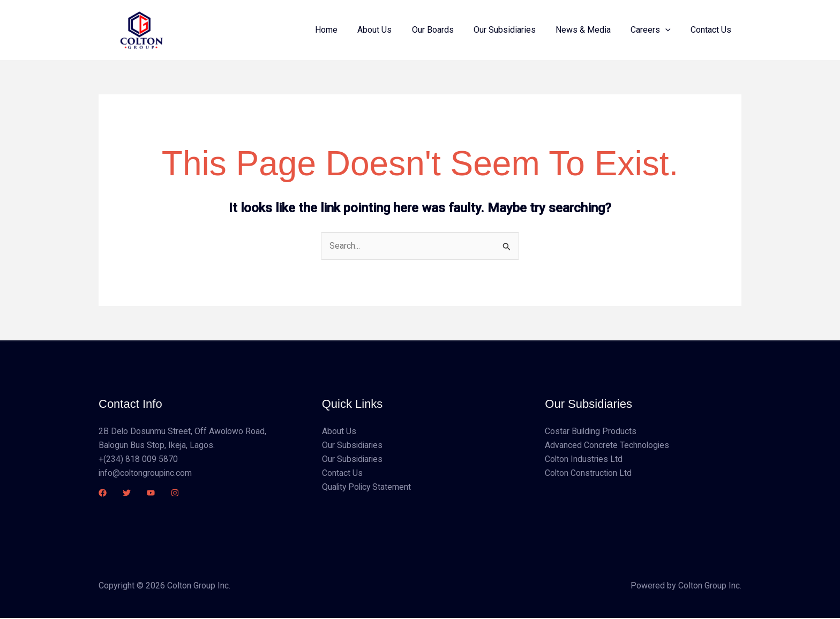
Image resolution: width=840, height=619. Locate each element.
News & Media (590, 30)
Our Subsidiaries (514, 30)
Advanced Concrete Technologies (607, 446)
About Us (390, 30)
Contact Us (712, 30)
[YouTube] (151, 494)
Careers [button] (655, 30)
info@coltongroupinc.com (146, 473)
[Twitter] (127, 494)
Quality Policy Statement (368, 488)
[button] (670, 30)
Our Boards (445, 30)
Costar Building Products (591, 431)
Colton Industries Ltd (584, 460)
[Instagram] (175, 494)
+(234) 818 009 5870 (138, 460)
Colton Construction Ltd (589, 473)
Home (344, 30)
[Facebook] (103, 494)
